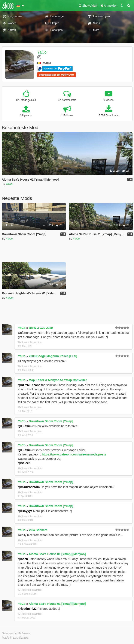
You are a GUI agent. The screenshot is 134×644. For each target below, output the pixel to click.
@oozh (23, 559)
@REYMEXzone (29, 385)
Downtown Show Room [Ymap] (51, 421)
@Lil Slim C (26, 426)
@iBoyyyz (25, 511)
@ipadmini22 (27, 609)
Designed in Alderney (16, 633)
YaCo (42, 52)
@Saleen (24, 463)
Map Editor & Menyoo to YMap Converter (58, 380)
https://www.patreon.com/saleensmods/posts (74, 454)
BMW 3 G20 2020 (41, 328)
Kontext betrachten (30, 342)
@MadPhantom (29, 487)
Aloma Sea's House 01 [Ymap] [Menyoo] (57, 554)
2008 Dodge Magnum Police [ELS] (53, 356)
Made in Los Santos (15, 638)
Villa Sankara (38, 530)
